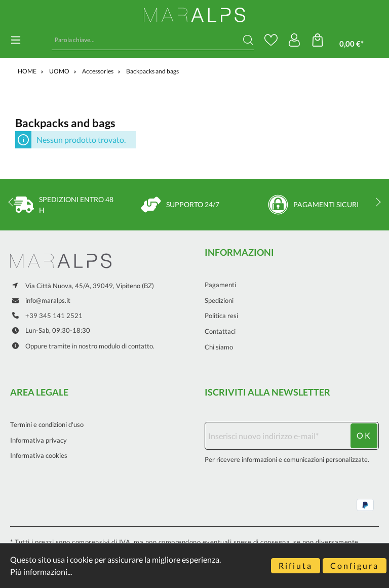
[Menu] (16, 40)
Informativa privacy (38, 440)
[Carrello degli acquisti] (345, 40)
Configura (355, 565)
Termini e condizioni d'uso (47, 424)
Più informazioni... (41, 572)
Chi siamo (219, 347)
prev (13, 202)
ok (364, 435)
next (376, 202)
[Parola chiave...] (147, 40)
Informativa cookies (39, 455)
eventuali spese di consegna (246, 542)
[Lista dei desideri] (271, 40)
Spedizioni (219, 300)
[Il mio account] (294, 40)
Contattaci (220, 331)
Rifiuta (296, 565)
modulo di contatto (126, 346)
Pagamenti (220, 285)
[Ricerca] (248, 40)
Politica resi (221, 316)
